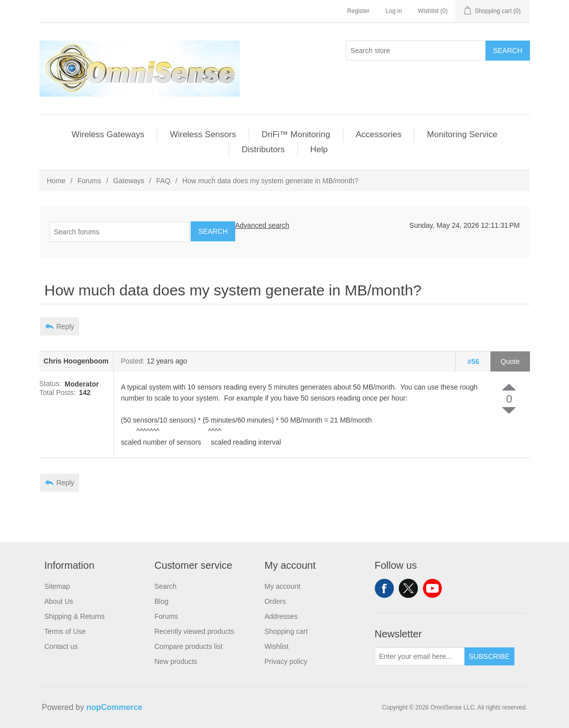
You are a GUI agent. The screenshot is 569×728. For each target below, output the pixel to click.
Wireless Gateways (108, 134)
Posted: (133, 361)
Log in (394, 11)
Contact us (61, 646)
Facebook (384, 588)
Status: (51, 384)
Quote (510, 361)
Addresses (281, 616)
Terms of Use (65, 631)
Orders (275, 601)
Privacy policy (286, 661)
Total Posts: (58, 393)
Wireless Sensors (203, 134)
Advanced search (262, 225)
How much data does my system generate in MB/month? (270, 181)
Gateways (129, 181)
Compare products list (189, 646)
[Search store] (416, 51)
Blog (162, 601)
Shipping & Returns (75, 616)
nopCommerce (114, 707)
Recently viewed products (195, 631)
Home (56, 181)
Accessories (379, 134)
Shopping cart (286, 631)
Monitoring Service (462, 134)
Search (507, 51)
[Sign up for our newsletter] (420, 656)
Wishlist (277, 646)
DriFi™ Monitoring (296, 134)
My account (283, 586)
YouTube (432, 588)
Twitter (408, 588)
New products (176, 661)
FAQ (163, 181)
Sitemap (57, 586)
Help (319, 149)
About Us (59, 601)
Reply (66, 326)
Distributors (263, 149)
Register (359, 11)
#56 (473, 361)
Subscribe (489, 656)
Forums (89, 181)
